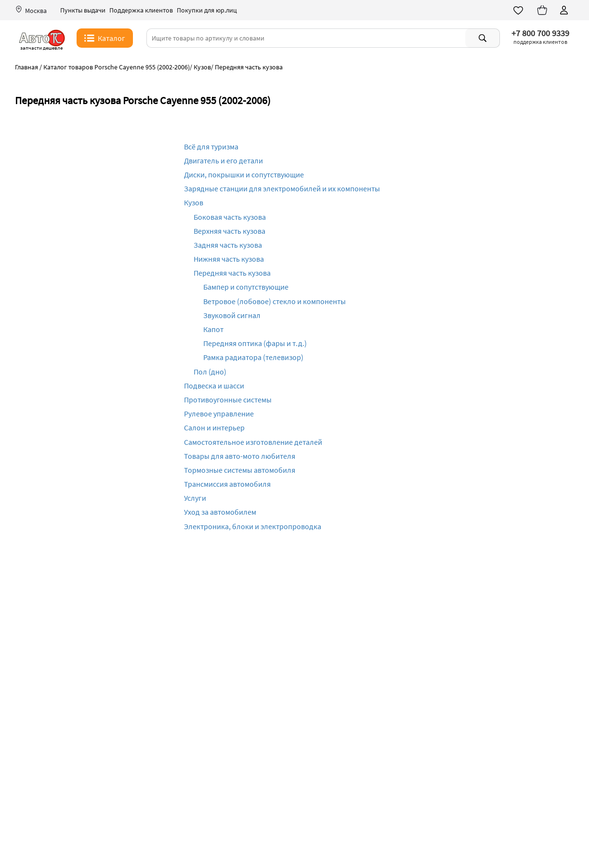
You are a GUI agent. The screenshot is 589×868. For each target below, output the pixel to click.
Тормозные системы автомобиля (240, 470)
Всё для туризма (211, 147)
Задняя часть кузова (228, 245)
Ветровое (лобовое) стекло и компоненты (275, 301)
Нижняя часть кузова (229, 259)
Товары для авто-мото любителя (240, 456)
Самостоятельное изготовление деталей (253, 442)
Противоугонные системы (228, 400)
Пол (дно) (210, 372)
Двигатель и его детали (223, 160)
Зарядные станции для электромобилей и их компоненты (282, 188)
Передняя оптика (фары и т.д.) (255, 343)
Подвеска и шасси (214, 386)
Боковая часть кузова (230, 217)
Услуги (195, 498)
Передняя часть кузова (232, 273)
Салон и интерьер (214, 427)
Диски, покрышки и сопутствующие (244, 174)
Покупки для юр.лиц (207, 10)
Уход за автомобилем (220, 512)
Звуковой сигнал (232, 315)
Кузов (194, 202)
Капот (213, 329)
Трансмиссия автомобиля (227, 484)
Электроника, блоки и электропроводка (253, 526)
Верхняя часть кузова (229, 231)
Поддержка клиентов (141, 10)
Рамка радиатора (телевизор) (253, 357)
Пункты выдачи (83, 10)
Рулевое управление (219, 414)
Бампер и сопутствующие (246, 287)
